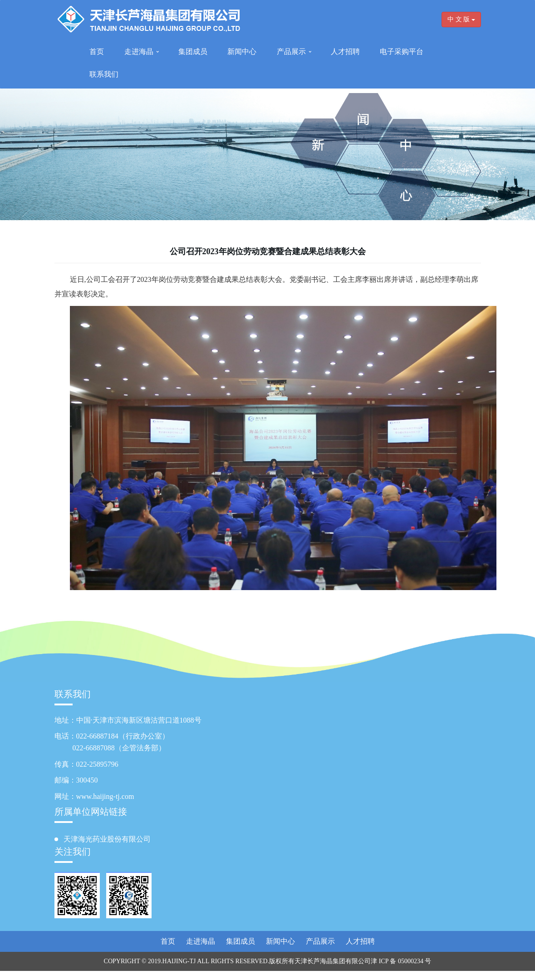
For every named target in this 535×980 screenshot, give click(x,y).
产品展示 (291, 52)
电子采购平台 (402, 52)
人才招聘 (345, 52)
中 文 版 (461, 19)
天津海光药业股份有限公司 (107, 839)
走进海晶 (139, 52)
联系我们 (104, 74)
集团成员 (193, 52)
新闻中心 (242, 52)
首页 (97, 52)
